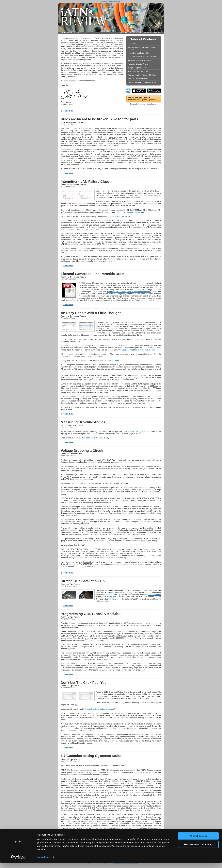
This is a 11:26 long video (135, 431)
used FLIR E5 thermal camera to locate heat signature (129, 292)
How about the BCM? (94, 356)
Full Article (68, 111)
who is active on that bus (134, 212)
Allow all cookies (198, 841)
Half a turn (112, 597)
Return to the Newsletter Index (111, 1)
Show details (44, 862)
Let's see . (139, 350)
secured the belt (155, 595)
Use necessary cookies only (198, 849)
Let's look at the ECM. (113, 360)
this (144, 244)
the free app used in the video (91, 438)
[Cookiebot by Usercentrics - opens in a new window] (18, 862)
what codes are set (123, 216)
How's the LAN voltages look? (88, 229)
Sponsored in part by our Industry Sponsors (144, 104)
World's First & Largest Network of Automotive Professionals (141, 33)
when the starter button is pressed (100, 709)
